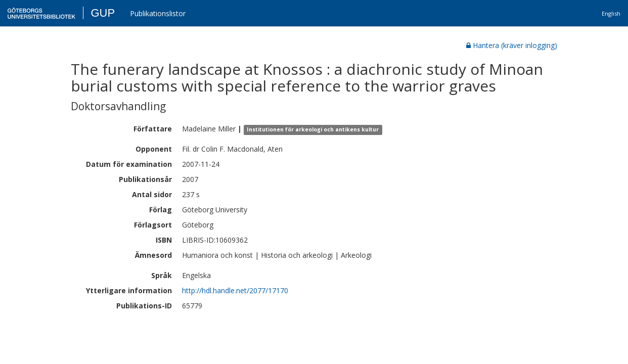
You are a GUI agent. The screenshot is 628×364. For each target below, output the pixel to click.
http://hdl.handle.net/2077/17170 (235, 290)
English (611, 13)
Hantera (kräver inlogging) (512, 45)
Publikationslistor (158, 13)
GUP (103, 13)
